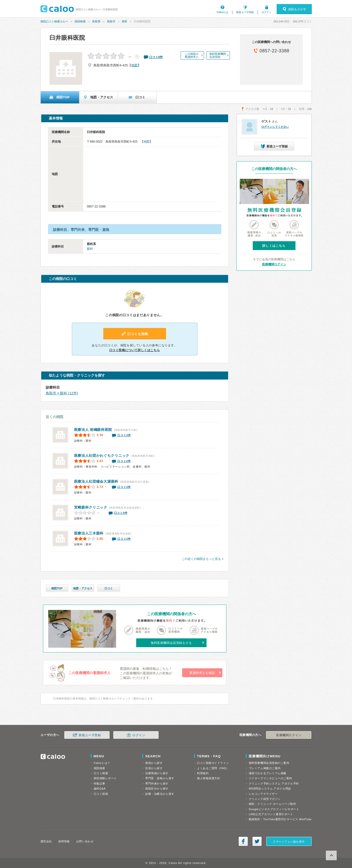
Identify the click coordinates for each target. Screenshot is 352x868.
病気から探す (154, 763)
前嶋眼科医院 (93, 430)
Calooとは (222, 12)
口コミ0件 (121, 513)
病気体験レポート (105, 778)
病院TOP (57, 588)
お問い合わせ (85, 841)
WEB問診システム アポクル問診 (270, 789)
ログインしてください (275, 127)
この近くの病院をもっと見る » (203, 559)
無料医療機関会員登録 (218, 55)
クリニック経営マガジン (265, 799)
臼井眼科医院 (67, 38)
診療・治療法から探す (160, 794)
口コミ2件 (124, 461)
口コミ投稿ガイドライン (213, 763)
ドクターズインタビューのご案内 (270, 778)
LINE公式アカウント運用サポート (271, 814)
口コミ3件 (124, 435)
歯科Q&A (100, 789)
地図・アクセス (83, 588)
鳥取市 (111, 21)
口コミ (109, 588)
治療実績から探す (157, 773)
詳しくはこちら (274, 246)
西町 (125, 21)
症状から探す (154, 768)
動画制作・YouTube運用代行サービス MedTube (280, 819)
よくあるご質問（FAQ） (213, 768)
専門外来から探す (157, 783)
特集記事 (99, 783)
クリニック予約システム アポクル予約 (274, 783)
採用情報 (64, 841)
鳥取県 (96, 21)
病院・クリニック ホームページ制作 (272, 804)
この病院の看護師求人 (192, 55)
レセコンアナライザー (263, 794)
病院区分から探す (157, 789)
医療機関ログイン (274, 264)
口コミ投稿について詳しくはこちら (135, 350)
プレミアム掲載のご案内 (265, 768)
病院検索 (80, 21)
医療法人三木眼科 (89, 533)
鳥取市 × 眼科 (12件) (62, 393)
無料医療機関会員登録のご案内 (269, 763)
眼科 (90, 249)
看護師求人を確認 (202, 673)
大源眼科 (96, 481)
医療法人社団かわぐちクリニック (102, 456)
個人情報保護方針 (209, 778)
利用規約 (203, 773)
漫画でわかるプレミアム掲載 (268, 773)
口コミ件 (156, 57)
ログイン (267, 12)
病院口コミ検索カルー (54, 21)
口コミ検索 (101, 773)
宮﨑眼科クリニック (91, 507)
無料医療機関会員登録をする (171, 643)
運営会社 (46, 841)
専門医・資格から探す (160, 778)
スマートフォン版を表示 (289, 842)
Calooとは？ (102, 763)
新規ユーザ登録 (245, 12)
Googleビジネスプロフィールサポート (274, 809)
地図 (134, 65)
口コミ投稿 (101, 794)
